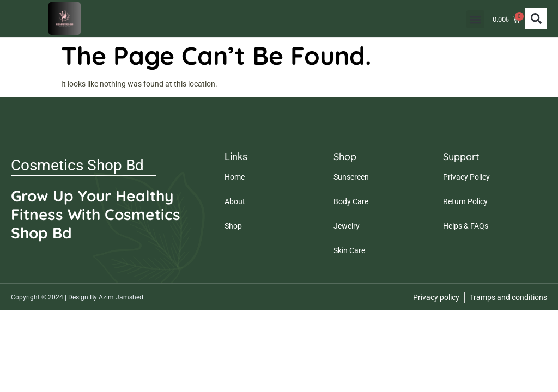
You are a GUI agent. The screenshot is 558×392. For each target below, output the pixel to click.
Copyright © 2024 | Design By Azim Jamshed (77, 297)
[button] (472, 19)
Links (236, 157)
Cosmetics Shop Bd (77, 165)
